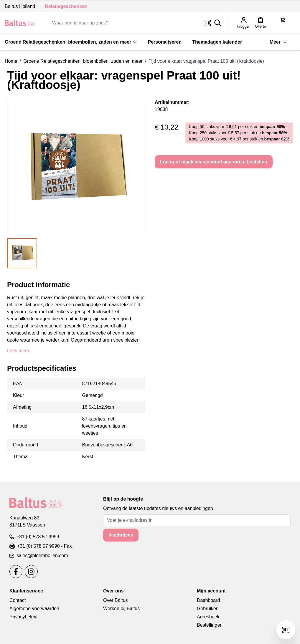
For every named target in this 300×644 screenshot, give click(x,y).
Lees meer (18, 351)
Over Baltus (116, 600)
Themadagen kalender (217, 42)
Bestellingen (210, 625)
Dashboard (208, 600)
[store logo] (20, 23)
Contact (18, 600)
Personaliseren (165, 42)
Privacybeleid (23, 617)
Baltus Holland (20, 6)
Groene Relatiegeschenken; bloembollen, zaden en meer (71, 42)
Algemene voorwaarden (34, 609)
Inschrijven (121, 535)
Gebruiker (207, 609)
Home (11, 61)
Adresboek (208, 617)
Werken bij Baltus (121, 609)
